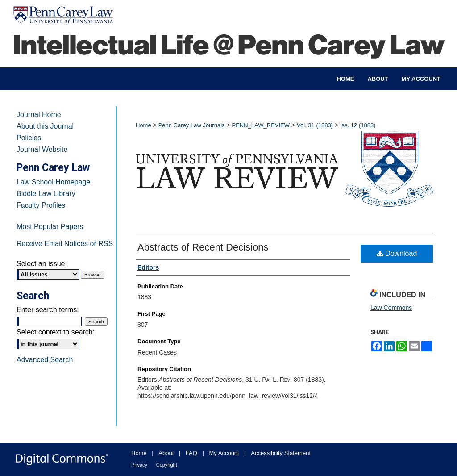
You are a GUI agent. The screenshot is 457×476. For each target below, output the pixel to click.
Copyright (167, 465)
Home (143, 125)
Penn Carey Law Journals (192, 125)
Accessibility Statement (281, 453)
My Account (224, 453)
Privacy (139, 465)
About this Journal (45, 126)
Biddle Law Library (46, 194)
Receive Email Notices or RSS (65, 244)
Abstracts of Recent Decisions (203, 247)
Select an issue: (42, 264)
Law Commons (391, 308)
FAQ (191, 453)
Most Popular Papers (50, 227)
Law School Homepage (53, 182)
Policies (29, 138)
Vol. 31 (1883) (315, 125)
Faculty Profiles (41, 205)
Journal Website (42, 149)
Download (397, 253)
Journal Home (39, 115)
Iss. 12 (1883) (358, 125)
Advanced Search (45, 360)
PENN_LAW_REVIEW (261, 125)
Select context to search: (56, 332)
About (166, 453)
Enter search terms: (48, 310)
